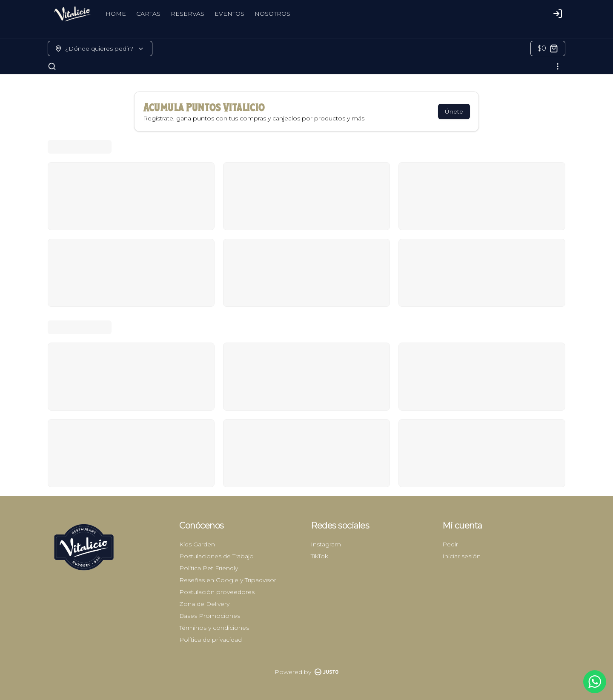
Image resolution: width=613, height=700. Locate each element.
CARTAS (148, 14)
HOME (116, 14)
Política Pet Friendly (209, 568)
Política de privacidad (211, 640)
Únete (454, 111)
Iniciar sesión (461, 556)
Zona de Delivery (204, 604)
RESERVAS (188, 14)
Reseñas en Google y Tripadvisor (228, 580)
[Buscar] (52, 66)
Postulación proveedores (217, 592)
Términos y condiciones (214, 628)
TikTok (319, 556)
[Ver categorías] (558, 66)
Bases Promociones (210, 616)
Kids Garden (197, 544)
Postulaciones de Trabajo (216, 556)
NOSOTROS (272, 14)
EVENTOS (229, 14)
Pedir (450, 544)
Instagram (326, 544)
